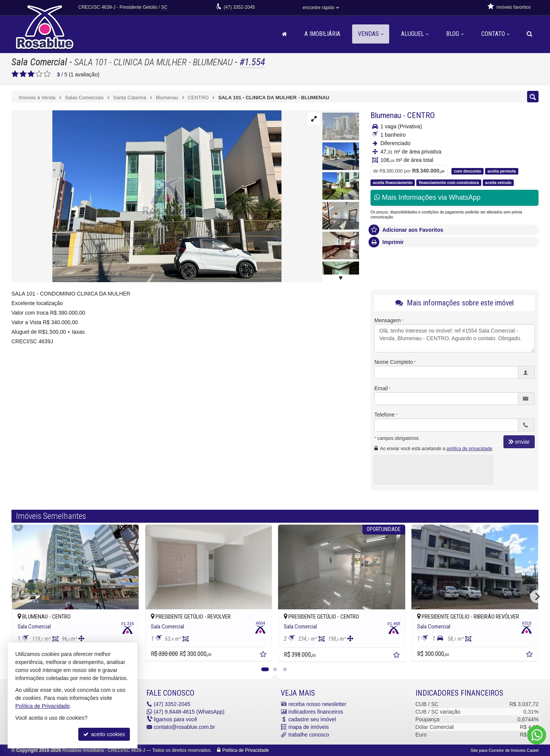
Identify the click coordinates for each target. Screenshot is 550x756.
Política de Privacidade (246, 750)
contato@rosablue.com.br (185, 727)
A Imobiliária (322, 34)
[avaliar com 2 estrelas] (23, 74)
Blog (455, 34)
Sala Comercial (39, 62)
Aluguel (415, 34)
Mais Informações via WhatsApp (427, 197)
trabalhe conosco (309, 735)
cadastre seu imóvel (312, 719)
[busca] (530, 34)
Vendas (371, 34)
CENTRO (421, 115)
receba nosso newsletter (317, 704)
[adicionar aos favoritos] (264, 655)
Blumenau (386, 115)
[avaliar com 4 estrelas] (39, 74)
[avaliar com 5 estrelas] (47, 74)
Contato (495, 34)
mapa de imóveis (309, 727)
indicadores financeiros (316, 712)
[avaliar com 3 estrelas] (31, 74)
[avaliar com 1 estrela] (15, 74)
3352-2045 (239, 7)
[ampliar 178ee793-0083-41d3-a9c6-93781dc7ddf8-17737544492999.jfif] (146, 196)
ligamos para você (176, 719)
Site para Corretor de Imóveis (505, 750)
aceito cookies (104, 734)
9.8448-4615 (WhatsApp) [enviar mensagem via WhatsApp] (189, 712)
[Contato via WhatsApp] (537, 735)
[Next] (537, 596)
